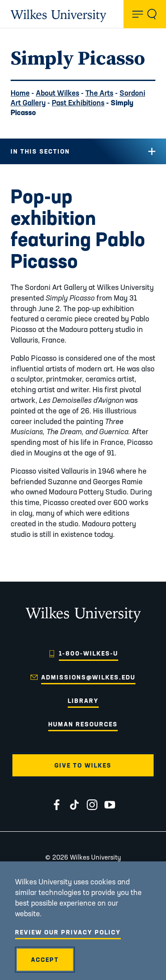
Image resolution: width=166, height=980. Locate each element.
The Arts (99, 93)
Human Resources (83, 724)
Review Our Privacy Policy (68, 932)
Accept (45, 960)
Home (20, 93)
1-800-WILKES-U (89, 653)
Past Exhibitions (78, 102)
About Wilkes (58, 93)
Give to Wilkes (83, 765)
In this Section (40, 151)
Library (83, 701)
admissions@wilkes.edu (88, 677)
